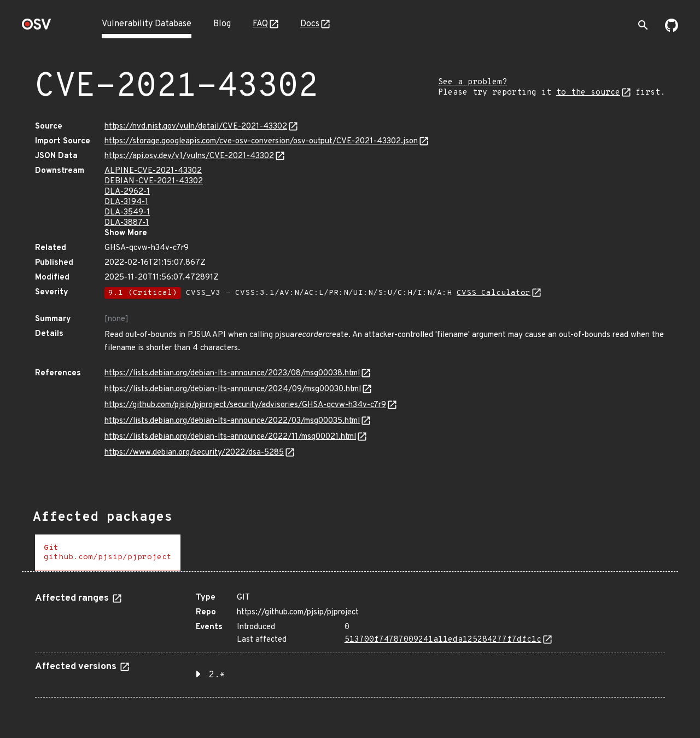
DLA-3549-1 (127, 213)
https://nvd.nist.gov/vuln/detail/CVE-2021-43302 (196, 127)
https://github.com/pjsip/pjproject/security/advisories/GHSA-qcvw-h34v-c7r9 (245, 405)
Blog (222, 24)
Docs (310, 24)
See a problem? (472, 82)
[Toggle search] (643, 25)
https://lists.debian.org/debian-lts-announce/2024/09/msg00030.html (233, 389)
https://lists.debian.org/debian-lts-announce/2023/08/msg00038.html (232, 373)
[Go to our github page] (672, 30)
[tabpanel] (350, 641)
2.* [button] (217, 675)
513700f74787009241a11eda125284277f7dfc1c (443, 640)
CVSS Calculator (494, 293)
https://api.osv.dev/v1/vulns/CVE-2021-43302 (189, 156)
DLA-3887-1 (127, 223)
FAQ (260, 24)
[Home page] (37, 28)
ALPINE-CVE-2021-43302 (153, 171)
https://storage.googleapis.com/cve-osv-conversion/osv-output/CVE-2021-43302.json (261, 141)
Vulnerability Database (147, 24)
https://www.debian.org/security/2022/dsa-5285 (194, 453)
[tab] (108, 553)
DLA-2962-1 (127, 192)
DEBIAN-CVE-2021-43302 (154, 181)
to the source (588, 93)
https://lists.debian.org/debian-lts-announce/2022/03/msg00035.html (232, 421)
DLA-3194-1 (126, 202)
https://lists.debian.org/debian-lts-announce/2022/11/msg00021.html (230, 437)
